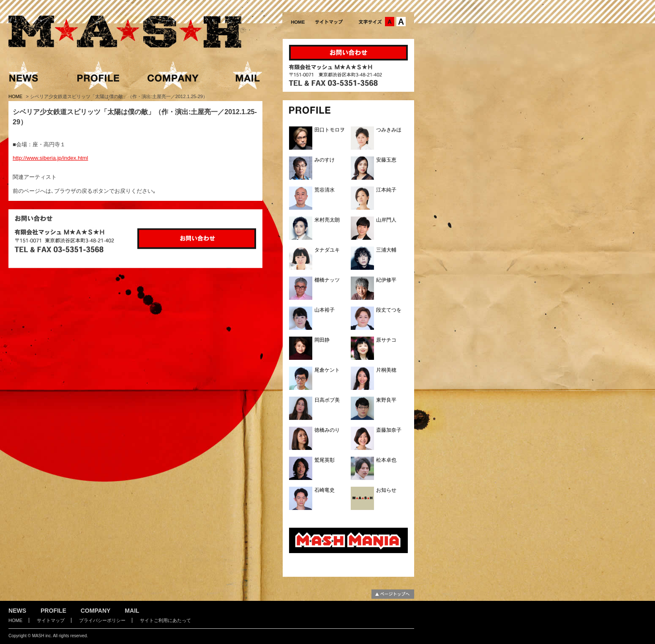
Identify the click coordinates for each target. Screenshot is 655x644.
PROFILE (53, 611)
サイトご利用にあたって (165, 620)
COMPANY (96, 611)
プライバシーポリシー (102, 620)
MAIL (132, 611)
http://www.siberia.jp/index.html (50, 158)
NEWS (17, 611)
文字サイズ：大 (401, 22)
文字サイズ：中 (390, 22)
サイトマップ (51, 620)
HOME (16, 96)
